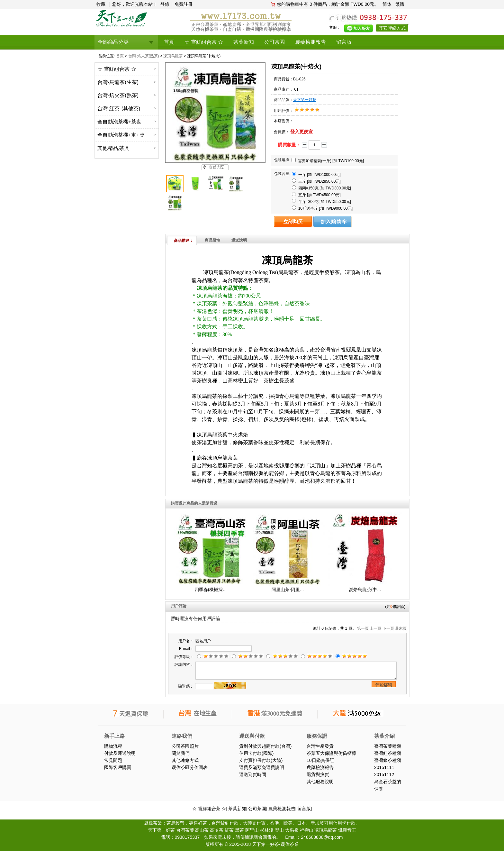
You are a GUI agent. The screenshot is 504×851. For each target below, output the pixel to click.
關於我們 (181, 753)
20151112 (384, 774)
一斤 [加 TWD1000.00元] (316, 174)
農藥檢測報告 (320, 767)
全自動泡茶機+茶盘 (119, 122)
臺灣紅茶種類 (388, 753)
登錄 (165, 4)
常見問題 (113, 760)
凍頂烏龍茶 (173, 56)
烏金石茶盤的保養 (388, 785)
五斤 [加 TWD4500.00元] (316, 195)
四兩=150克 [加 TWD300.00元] (321, 188)
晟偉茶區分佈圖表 (190, 767)
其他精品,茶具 (113, 148)
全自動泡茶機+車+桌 (121, 135)
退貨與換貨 (318, 774)
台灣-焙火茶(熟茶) (144, 56)
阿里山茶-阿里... (288, 590)
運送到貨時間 (253, 774)
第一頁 (363, 628)
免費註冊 (184, 4)
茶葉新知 (237, 809)
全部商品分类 (113, 42)
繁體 (400, 4)
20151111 (384, 767)
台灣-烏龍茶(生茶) (118, 82)
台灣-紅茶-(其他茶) (119, 109)
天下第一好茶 (305, 100)
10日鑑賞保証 (320, 760)
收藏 (101, 4)
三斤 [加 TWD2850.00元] (316, 181)
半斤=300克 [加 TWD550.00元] (321, 201)
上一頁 (375, 628)
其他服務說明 (320, 782)
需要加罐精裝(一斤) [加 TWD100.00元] (328, 160)
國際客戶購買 (118, 767)
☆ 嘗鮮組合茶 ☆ (117, 69)
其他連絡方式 (185, 760)
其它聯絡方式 (392, 28)
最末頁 (401, 628)
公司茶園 (257, 809)
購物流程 (113, 746)
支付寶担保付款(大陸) (261, 760)
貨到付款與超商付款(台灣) (265, 746)
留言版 (304, 809)
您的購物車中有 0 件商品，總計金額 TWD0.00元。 (328, 4)
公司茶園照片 (185, 746)
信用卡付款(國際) (256, 753)
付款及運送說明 (120, 753)
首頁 (120, 56)
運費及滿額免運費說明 (262, 767)
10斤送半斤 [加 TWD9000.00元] (322, 208)
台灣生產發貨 (320, 746)
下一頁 (388, 628)
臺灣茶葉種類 (388, 746)
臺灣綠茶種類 (388, 760)
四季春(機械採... (211, 590)
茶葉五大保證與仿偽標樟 (331, 753)
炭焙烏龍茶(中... (365, 590)
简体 (387, 4)
